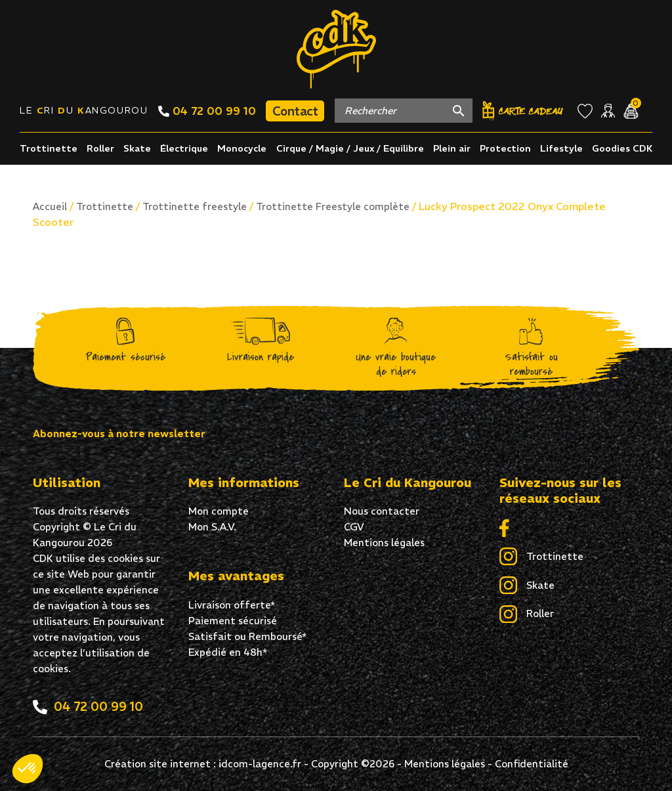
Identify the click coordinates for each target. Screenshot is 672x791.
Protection (505, 148)
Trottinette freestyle (195, 206)
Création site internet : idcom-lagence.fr (203, 764)
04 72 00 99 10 (207, 111)
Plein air (452, 148)
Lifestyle (561, 148)
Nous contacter (382, 511)
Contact (295, 111)
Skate (137, 148)
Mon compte (219, 511)
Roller (100, 148)
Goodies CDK (622, 148)
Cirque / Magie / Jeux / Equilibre (350, 148)
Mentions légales (384, 543)
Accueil (50, 206)
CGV (354, 527)
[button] (28, 769)
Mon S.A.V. (212, 527)
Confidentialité (532, 764)
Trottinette (49, 148)
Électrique (184, 148)
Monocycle (242, 148)
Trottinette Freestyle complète (333, 206)
